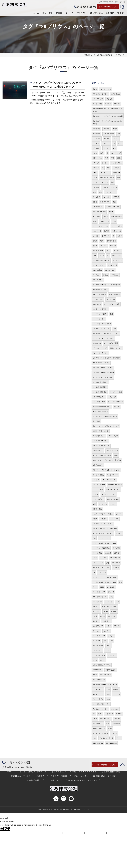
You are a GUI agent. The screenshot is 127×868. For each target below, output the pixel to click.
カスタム (96, 143)
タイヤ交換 (117, 548)
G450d (102, 616)
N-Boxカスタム (98, 280)
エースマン (111, 587)
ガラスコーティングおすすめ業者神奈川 (106, 358)
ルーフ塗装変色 (117, 217)
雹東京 (95, 241)
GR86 (116, 455)
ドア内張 (116, 197)
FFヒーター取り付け (115, 485)
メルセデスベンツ (99, 728)
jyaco (108, 699)
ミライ (120, 236)
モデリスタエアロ (99, 655)
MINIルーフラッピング (101, 431)
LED (108, 689)
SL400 (110, 728)
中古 (113, 158)
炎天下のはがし (98, 465)
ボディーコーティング (100, 182)
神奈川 (95, 89)
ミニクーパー (117, 260)
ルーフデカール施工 (113, 490)
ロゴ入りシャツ (98, 299)
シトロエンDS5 (98, 490)
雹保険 (95, 246)
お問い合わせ (116, 94)
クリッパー (96, 148)
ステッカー (117, 173)
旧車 (94, 538)
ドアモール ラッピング (100, 226)
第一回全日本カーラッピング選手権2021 (106, 285)
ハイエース (109, 714)
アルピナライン (98, 699)
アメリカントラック (106, 738)
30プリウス (96, 217)
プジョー (107, 148)
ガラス (95, 177)
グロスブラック (115, 558)
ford (94, 714)
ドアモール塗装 (117, 226)
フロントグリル (98, 563)
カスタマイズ (105, 173)
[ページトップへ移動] (123, 765)
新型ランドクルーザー (100, 411)
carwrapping (116, 723)
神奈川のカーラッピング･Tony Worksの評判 (108, 116)
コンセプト (96, 129)
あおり (109, 646)
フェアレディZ (98, 723)
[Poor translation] (7, 829)
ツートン (105, 163)
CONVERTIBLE (111, 743)
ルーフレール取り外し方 (101, 260)
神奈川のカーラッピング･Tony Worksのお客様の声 (108, 110)
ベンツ (95, 153)
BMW (95, 231)
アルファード (104, 221)
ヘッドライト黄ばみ (100, 314)
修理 (102, 153)
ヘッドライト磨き (99, 319)
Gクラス (116, 138)
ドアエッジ (102, 572)
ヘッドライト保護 (99, 402)
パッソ (102, 255)
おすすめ (96, 187)
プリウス (103, 246)
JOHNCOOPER (98, 743)
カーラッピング (106, 89)
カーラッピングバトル (100, 290)
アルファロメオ (112, 475)
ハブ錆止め (115, 275)
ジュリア (96, 480)
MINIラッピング (98, 499)
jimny (111, 597)
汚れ (108, 168)
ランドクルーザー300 (115, 402)
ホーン (95, 173)
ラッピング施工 (117, 163)
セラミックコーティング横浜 (103, 368)
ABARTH (114, 611)
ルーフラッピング (99, 265)
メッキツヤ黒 (113, 265)
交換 (108, 694)
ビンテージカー (104, 538)
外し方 (95, 202)
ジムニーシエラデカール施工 (103, 514)
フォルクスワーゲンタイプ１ (103, 533)
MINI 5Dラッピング (109, 480)
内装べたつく (117, 231)
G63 (101, 192)
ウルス (95, 719)
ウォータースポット (107, 177)
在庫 (94, 504)
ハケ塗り (103, 519)
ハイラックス (97, 650)
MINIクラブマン (112, 450)
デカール (111, 592)
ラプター (111, 636)
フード (95, 587)
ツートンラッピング (109, 494)
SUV (111, 641)
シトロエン (106, 143)
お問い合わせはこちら (108, 7)
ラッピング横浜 (98, 251)
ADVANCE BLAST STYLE (102, 665)
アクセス (110, 99)
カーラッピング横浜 (111, 343)
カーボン (96, 236)
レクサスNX (111, 299)
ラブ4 (108, 251)
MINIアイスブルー (99, 436)
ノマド (119, 738)
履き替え (117, 553)
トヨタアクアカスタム (100, 441)
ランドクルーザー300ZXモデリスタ (105, 416)
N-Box (106, 275)
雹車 (102, 241)
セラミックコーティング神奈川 (103, 373)
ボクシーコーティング (100, 353)
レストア (119, 533)
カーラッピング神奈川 (112, 304)
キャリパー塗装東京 (100, 387)
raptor (100, 714)
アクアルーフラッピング (101, 446)
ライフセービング (99, 680)
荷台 (105, 641)
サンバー (119, 514)
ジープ (95, 558)
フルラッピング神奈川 (100, 309)
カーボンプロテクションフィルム (104, 582)
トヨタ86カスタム (99, 397)
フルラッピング (98, 207)
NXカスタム (97, 304)
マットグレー (97, 602)
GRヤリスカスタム (113, 207)
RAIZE (103, 660)
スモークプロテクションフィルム (104, 543)
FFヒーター (97, 138)
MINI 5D (95, 494)
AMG (94, 192)
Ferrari (106, 611)
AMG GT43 (114, 519)
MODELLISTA (97, 670)
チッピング (109, 602)
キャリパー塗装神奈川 (100, 382)
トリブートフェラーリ (110, 607)
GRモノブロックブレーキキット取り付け (107, 460)
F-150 (94, 738)
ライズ (107, 650)
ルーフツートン (98, 450)
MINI (102, 587)
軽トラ (120, 143)
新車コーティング (116, 348)
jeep (108, 563)
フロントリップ (98, 694)
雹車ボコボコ (111, 241)
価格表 (115, 129)
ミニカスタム (97, 270)
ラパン (106, 217)
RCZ (114, 148)
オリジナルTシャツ (99, 294)
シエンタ (96, 163)
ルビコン (103, 558)
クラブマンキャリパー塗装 (102, 455)
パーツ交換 (117, 694)
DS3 (117, 602)
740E (114, 329)
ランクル (117, 407)
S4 (103, 168)
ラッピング (96, 197)
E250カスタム (110, 270)
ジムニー (113, 504)
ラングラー (116, 563)
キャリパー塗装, (98, 475)
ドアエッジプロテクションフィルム (105, 577)
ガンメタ (116, 567)
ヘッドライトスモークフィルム (103, 338)
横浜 (114, 202)
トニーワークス (98, 99)
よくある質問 (97, 104)
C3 (114, 143)
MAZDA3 (116, 689)
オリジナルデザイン (100, 597)
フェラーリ (96, 611)
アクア (111, 212)
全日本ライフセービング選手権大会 (105, 685)
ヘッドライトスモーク (110, 187)
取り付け (107, 138)
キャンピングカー (99, 485)
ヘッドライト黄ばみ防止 (101, 548)
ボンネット (96, 134)
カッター (107, 631)
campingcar (115, 709)
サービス (117, 104)
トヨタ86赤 (112, 397)
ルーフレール (117, 255)
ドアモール (106, 236)
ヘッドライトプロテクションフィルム (106, 334)
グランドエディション (100, 733)
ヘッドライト (107, 621)
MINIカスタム (113, 436)
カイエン (107, 197)
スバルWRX (97, 343)
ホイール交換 (97, 553)
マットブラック (111, 192)
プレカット (112, 616)
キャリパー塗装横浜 (100, 392)
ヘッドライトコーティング (102, 324)
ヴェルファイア (98, 626)
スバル (95, 675)
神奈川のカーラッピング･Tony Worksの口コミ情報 (108, 123)
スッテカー (96, 275)
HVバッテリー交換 (99, 212)
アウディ (96, 168)
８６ (120, 582)
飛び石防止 (96, 421)
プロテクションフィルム (101, 329)
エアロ (95, 660)
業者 (113, 182)
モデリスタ (112, 655)
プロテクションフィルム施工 (103, 524)
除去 (119, 177)
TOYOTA (119, 714)
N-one (95, 221)
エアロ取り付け (111, 670)
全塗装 (95, 519)
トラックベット (98, 646)
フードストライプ (99, 592)
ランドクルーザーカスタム (102, 407)
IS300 (114, 221)
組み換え (108, 553)
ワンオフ (96, 621)
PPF (94, 572)
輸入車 (107, 231)
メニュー (108, 104)
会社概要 (107, 129)
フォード (114, 733)
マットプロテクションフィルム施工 (105, 529)
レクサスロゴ (105, 202)
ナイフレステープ (99, 636)
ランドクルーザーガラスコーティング (106, 426)
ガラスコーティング (100, 348)
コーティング (116, 153)
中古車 (95, 616)
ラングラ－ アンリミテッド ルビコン (106, 470)
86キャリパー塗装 (116, 392)
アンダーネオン (98, 689)
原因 (111, 314)
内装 (119, 158)
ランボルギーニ (106, 719)
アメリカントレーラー (100, 709)
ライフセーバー (106, 675)
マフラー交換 (97, 509)
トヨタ (109, 626)
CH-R (94, 255)
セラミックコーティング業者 (103, 377)
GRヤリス (116, 168)
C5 (108, 255)
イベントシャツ (114, 294)
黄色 (119, 134)
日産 (108, 723)
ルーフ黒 (113, 246)
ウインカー (96, 631)
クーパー (117, 719)
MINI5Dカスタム (113, 499)
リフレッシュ (97, 158)
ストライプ (117, 251)
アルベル (117, 626)
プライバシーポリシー (100, 94)
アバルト (96, 607)
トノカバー (96, 641)
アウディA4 (103, 504)
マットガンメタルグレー (101, 567)
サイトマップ (94, 780)
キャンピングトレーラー (101, 704)
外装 (106, 158)
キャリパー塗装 (109, 134)
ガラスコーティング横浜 (101, 363)
